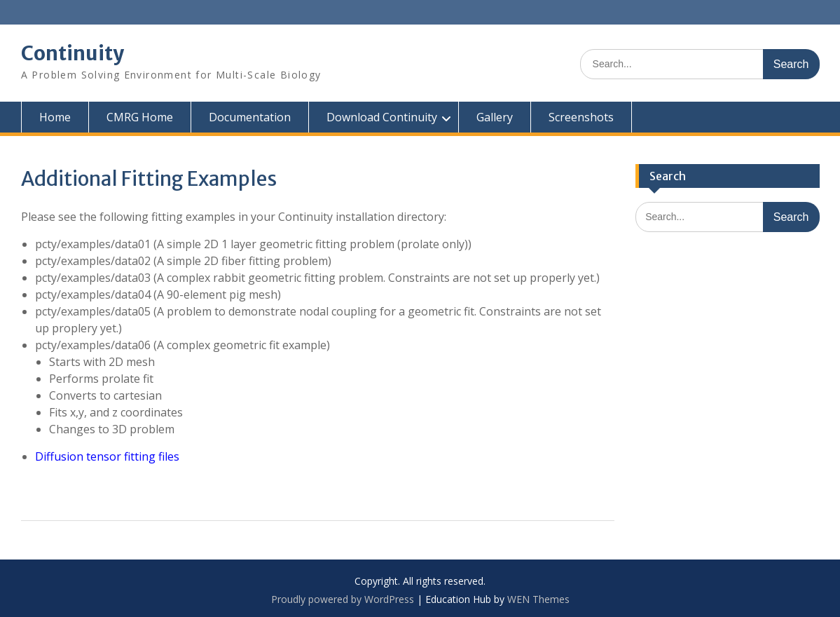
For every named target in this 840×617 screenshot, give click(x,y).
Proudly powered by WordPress (343, 599)
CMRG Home (140, 117)
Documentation (250, 117)
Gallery (495, 117)
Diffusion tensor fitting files (107, 456)
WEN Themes (538, 599)
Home (55, 117)
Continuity (73, 53)
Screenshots (581, 117)
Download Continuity (382, 117)
